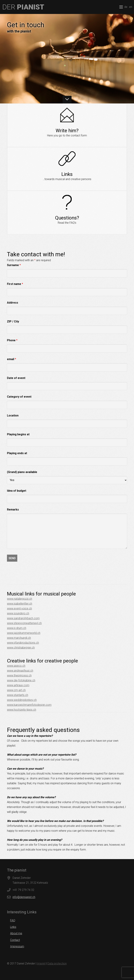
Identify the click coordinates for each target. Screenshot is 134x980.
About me (16, 933)
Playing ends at (17, 453)
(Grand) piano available (22, 472)
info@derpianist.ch (24, 897)
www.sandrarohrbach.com (23, 618)
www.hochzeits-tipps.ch (22, 710)
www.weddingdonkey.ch (22, 700)
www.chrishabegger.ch (21, 648)
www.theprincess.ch (19, 675)
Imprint (41, 964)
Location (13, 416)
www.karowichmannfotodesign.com (29, 705)
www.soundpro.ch (18, 613)
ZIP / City (13, 321)
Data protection (57, 964)
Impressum (17, 946)
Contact (15, 940)
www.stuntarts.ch (18, 695)
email (12, 359)
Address (13, 303)
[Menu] (121, 7)
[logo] (23, 7)
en (131, 7)
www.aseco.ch (16, 666)
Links (13, 927)
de (126, 7)
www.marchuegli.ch (19, 638)
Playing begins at (18, 434)
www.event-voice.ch (19, 608)
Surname (14, 265)
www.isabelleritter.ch (20, 604)
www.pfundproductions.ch (23, 643)
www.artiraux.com (18, 685)
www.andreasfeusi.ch (20, 671)
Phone (12, 340)
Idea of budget (17, 491)
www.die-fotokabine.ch (21, 680)
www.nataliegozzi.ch (20, 599)
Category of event (19, 397)
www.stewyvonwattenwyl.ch (24, 623)
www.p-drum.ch (17, 628)
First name (15, 284)
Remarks (13, 510)
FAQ (13, 920)
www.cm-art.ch (16, 690)
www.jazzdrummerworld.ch (24, 633)
